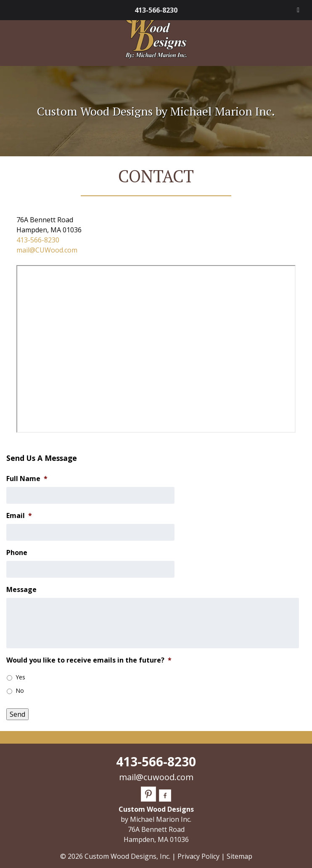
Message (21, 590)
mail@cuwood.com (156, 777)
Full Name (27, 479)
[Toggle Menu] (298, 10)
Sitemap (239, 856)
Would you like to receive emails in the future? (89, 660)
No (20, 690)
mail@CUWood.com (47, 250)
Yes (20, 677)
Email (19, 516)
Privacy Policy (198, 856)
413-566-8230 (156, 10)
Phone (17, 553)
